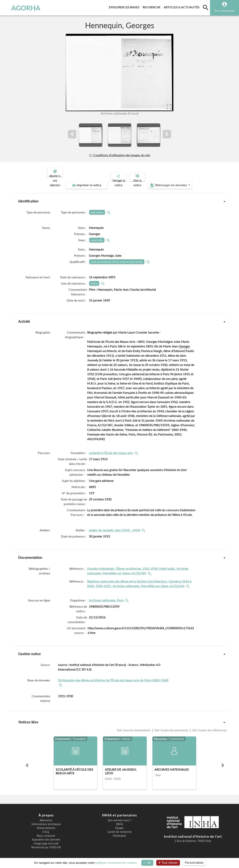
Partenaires (119, 832)
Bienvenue (46, 817)
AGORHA (22, 8)
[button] (72, 134)
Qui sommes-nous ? (119, 817)
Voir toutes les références (209, 727)
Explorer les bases (125, 6)
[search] (206, 7)
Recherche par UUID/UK (46, 844)
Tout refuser (168, 863)
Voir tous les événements (134, 727)
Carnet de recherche (119, 829)
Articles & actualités (182, 6)
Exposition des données (46, 836)
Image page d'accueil (46, 840)
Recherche (152, 6)
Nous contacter (46, 832)
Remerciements (46, 825)
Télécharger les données (163, 182)
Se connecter (225, 11)
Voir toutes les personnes (171, 727)
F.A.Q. (46, 829)
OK (147, 863)
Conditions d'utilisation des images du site (119, 155)
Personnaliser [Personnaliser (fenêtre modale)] (194, 863)
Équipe (119, 825)
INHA (119, 821)
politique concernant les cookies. (116, 863)
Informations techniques (46, 821)
